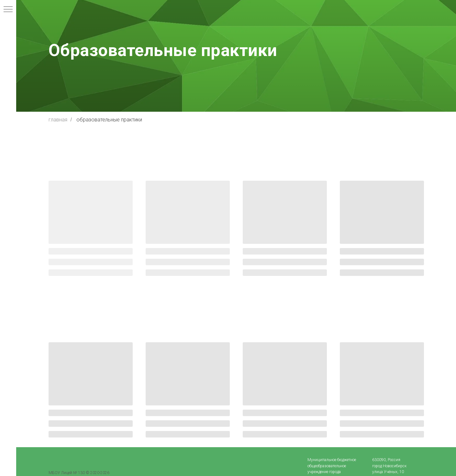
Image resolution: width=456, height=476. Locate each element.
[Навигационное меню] (8, 10)
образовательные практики (109, 120)
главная (58, 120)
